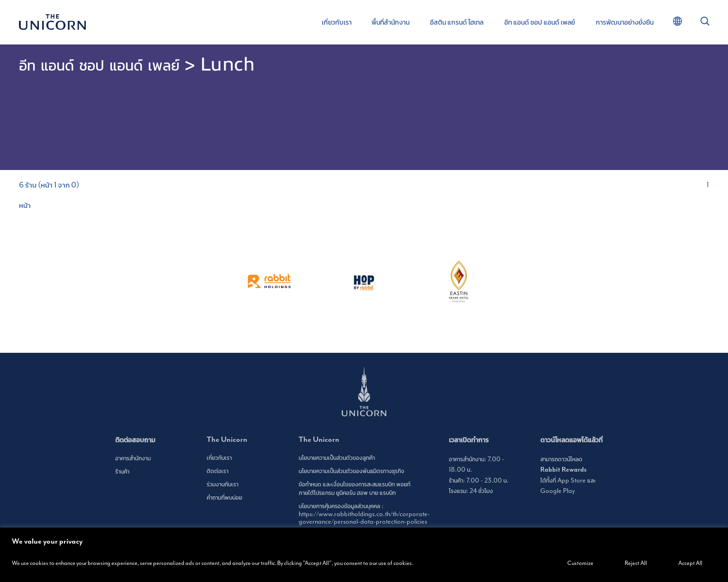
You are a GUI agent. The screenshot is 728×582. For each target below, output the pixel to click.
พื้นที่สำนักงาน (391, 22)
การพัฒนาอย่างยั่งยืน (625, 22)
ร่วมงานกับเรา (223, 484)
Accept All (690, 563)
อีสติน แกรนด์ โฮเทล (457, 22)
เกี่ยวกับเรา (337, 22)
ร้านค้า (122, 472)
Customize (580, 563)
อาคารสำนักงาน (133, 458)
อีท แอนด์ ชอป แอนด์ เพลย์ (540, 22)
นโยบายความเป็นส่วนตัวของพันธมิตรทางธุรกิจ (351, 471)
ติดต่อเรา (218, 471)
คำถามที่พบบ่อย (224, 498)
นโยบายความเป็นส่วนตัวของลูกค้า (337, 458)
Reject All (636, 563)
